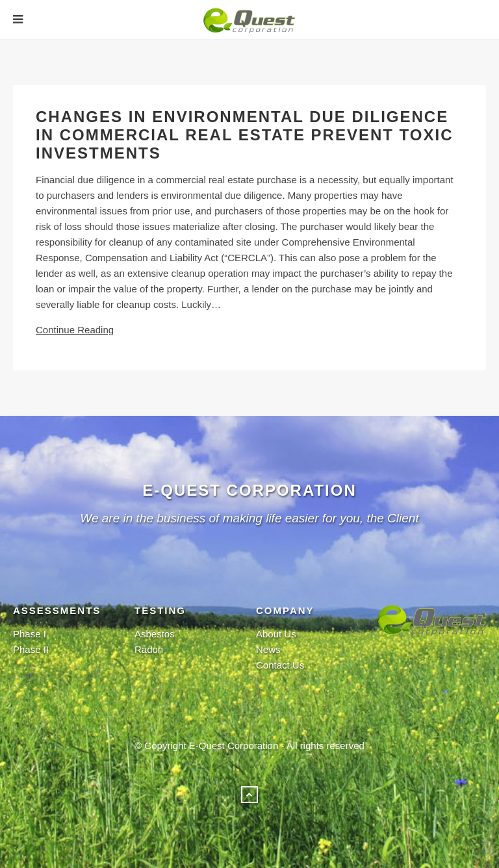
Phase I (30, 634)
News (268, 649)
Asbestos (155, 634)
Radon (149, 649)
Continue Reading (75, 330)
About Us (276, 634)
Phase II (31, 649)
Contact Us (280, 665)
